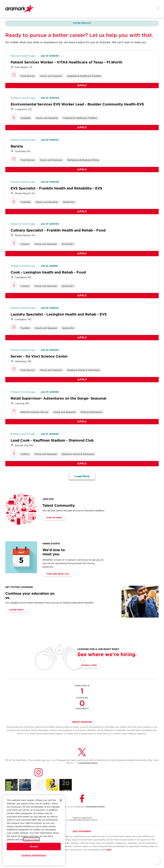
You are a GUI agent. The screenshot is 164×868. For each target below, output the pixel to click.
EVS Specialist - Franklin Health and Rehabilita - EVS (56, 188)
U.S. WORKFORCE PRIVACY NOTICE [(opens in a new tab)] (82, 820)
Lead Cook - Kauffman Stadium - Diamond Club (52, 440)
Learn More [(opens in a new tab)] (16, 610)
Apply (82, 85)
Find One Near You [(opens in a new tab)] (58, 574)
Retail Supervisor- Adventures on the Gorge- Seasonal (58, 398)
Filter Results (82, 23)
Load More (82, 476)
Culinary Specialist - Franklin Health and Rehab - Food (58, 230)
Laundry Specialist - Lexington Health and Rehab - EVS (59, 314)
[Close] (61, 804)
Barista (17, 146)
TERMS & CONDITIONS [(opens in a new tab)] (82, 818)
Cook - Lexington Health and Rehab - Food (48, 272)
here (109, 850)
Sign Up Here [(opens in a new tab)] (54, 518)
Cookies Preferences (34, 859)
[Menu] (157, 8)
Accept (34, 850)
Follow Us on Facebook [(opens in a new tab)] (82, 807)
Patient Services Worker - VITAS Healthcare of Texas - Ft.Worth (66, 62)
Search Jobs (89, 665)
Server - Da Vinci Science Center (39, 356)
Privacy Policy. (31, 843)
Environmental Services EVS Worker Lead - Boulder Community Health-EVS (77, 104)
